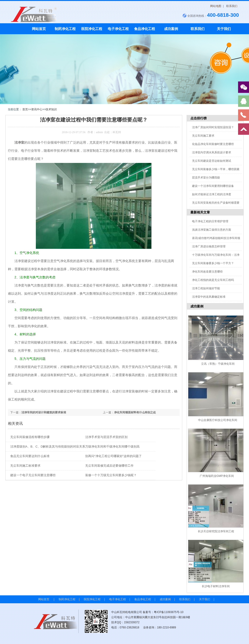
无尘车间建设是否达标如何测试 (212, 161)
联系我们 (232, 6)
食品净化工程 (145, 29)
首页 (25, 109)
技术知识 (51, 109)
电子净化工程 (118, 29)
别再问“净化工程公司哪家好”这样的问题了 (113, 456)
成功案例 (171, 29)
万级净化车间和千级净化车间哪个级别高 (112, 447)
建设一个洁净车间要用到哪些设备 (213, 186)
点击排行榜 (199, 118)
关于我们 (224, 29)
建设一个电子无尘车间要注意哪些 (33, 475)
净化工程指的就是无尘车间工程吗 (213, 280)
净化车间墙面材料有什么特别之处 (135, 412)
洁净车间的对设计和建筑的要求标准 (44, 412)
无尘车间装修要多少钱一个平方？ (213, 263)
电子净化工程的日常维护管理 (210, 221)
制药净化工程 (65, 29)
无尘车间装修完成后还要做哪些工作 (109, 466)
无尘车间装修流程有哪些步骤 (30, 437)
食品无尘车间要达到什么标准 (30, 456)
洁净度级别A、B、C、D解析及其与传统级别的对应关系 (48, 447)
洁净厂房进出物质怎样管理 (209, 246)
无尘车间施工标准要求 (25, 466)
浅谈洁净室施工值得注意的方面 (212, 230)
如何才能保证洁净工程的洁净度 (212, 194)
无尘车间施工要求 (203, 136)
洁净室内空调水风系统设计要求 (212, 152)
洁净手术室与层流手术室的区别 (106, 437)
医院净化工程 (92, 29)
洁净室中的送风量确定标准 (209, 297)
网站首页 (39, 29)
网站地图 (216, 6)
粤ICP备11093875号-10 (169, 612)
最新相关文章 (200, 212)
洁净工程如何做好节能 (206, 288)
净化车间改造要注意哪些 (207, 272)
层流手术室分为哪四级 (206, 178)
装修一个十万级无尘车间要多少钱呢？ (111, 475)
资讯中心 (37, 109)
